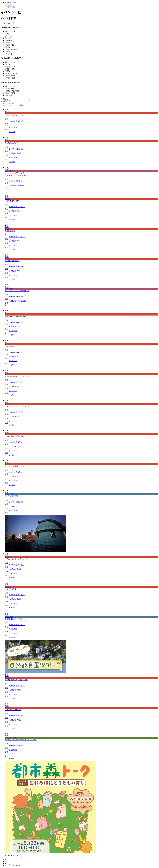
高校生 (10, 40)
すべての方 (11, 32)
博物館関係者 (12, 49)
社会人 (10, 47)
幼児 (9, 34)
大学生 (10, 43)
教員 (9, 52)
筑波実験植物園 (13, 91)
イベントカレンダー (8, 23)
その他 (10, 54)
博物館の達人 (12, 76)
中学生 (10, 38)
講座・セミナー (13, 71)
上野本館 (11, 89)
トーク (10, 65)
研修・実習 (11, 78)
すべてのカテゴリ (14, 62)
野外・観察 (11, 69)
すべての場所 (12, 86)
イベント (8, 5)
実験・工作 (11, 67)
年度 (2, 101)
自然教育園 (11, 93)
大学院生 (11, 45)
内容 (2, 99)
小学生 (10, 36)
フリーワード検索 (7, 103)
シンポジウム (12, 73)
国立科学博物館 (11, 3)
